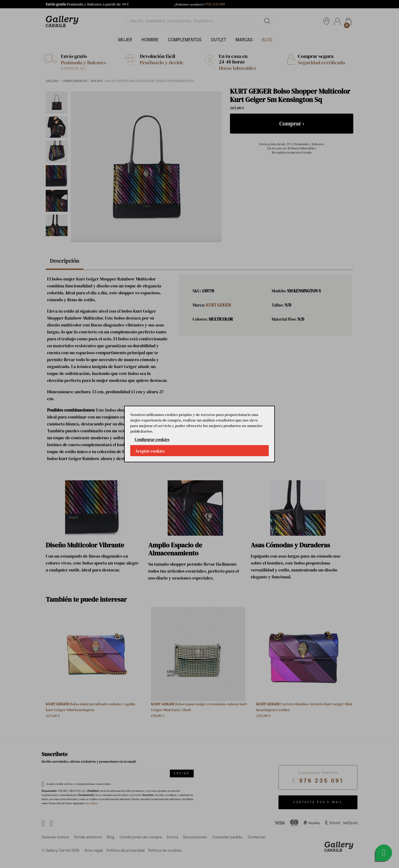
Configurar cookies (152, 439)
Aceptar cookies (150, 451)
